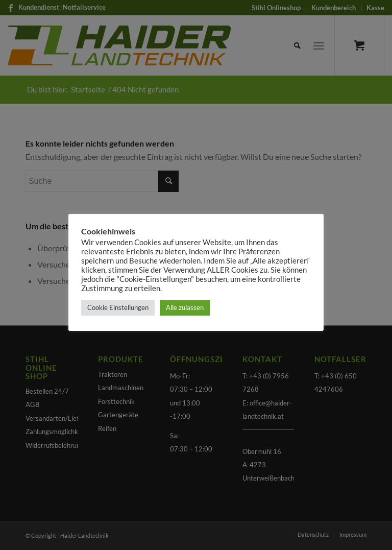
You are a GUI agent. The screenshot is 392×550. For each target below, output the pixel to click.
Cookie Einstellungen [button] (118, 307)
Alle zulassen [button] (185, 307)
